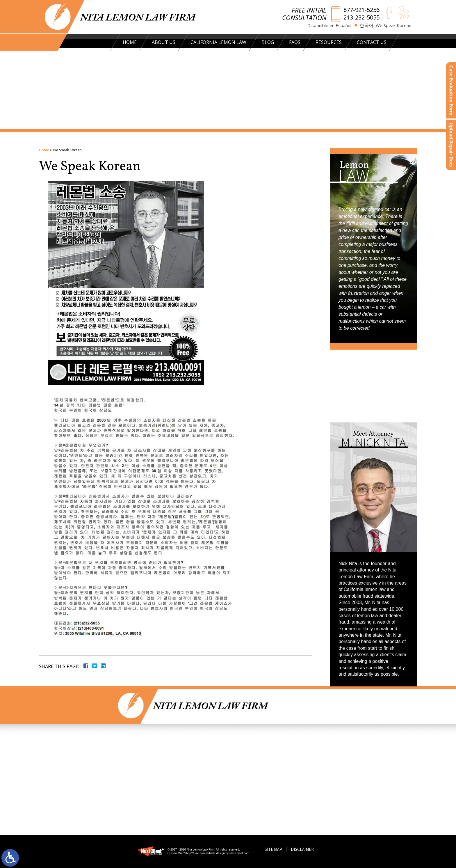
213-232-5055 (361, 17)
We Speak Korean (393, 25)
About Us (155, 42)
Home (121, 42)
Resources (320, 42)
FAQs (286, 42)
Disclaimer (302, 849)
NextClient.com (239, 853)
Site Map (273, 849)
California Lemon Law (210, 42)
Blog (259, 42)
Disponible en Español (329, 25)
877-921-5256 (361, 10)
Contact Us (363, 42)
